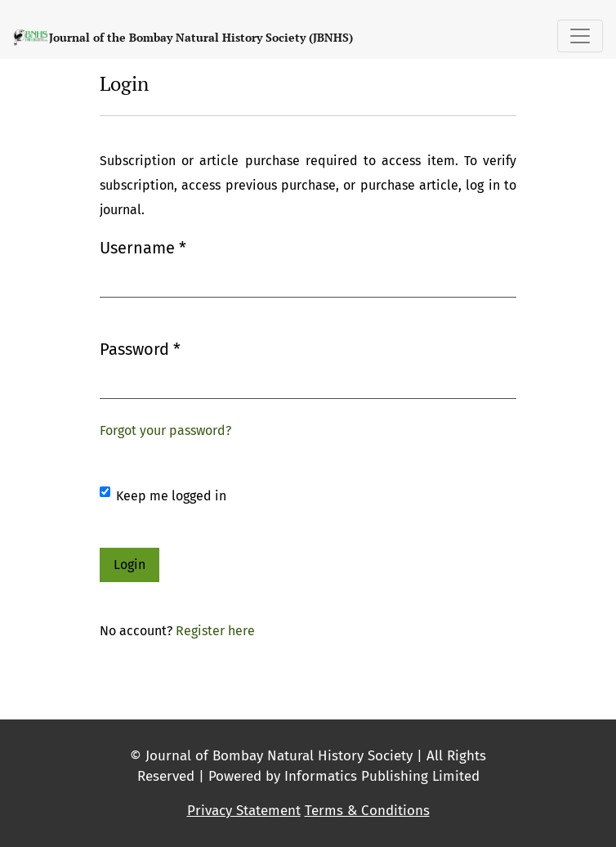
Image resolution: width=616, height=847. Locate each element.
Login (129, 565)
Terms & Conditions (367, 811)
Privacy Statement (244, 811)
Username (143, 246)
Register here (215, 631)
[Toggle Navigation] (580, 36)
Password (140, 348)
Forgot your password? (165, 430)
